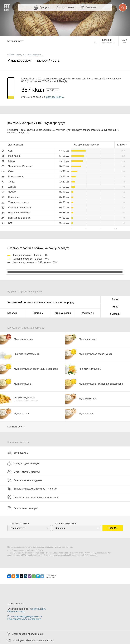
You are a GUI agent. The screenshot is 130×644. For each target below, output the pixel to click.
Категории (91, 7)
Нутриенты (68, 7)
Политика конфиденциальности (25, 616)
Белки (115, 299)
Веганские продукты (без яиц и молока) (32, 489)
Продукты (45, 7)
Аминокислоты (63, 313)
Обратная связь (16, 611)
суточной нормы (54, 97)
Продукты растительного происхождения (33, 497)
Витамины (38, 313)
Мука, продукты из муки (23, 463)
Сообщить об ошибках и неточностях (33, 641)
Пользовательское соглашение (24, 619)
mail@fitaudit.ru (38, 609)
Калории (12, 313)
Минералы (88, 313)
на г (52, 90)
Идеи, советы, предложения (27, 634)
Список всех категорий (23, 508)
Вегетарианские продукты (25, 480)
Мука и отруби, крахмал (23, 472)
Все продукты (18, 453)
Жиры (115, 307)
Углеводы (115, 314)
